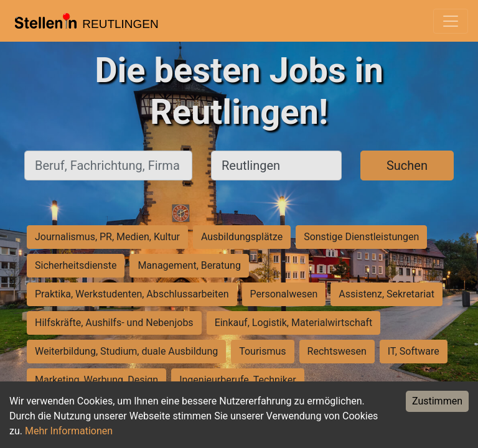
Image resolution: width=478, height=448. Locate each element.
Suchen (407, 166)
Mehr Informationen (69, 431)
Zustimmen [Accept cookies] (437, 401)
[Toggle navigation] (451, 21)
